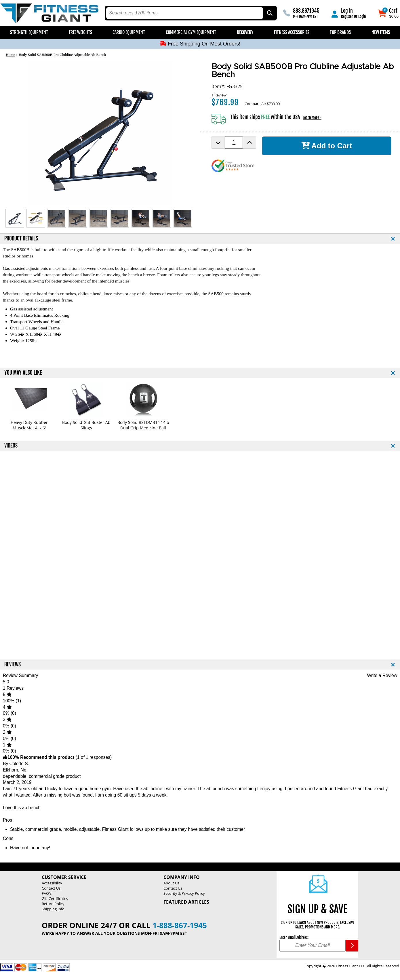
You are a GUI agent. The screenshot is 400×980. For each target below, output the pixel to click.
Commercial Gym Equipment (191, 32)
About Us (171, 883)
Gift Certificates (55, 899)
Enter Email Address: (294, 937)
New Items (381, 32)
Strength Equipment (29, 32)
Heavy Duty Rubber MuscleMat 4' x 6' (29, 425)
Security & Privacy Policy (184, 893)
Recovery (245, 32)
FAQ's (47, 893)
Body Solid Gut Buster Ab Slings (86, 425)
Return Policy (53, 904)
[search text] (185, 13)
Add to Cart (327, 146)
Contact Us (51, 888)
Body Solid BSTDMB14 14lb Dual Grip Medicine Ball (143, 425)
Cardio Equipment (129, 32)
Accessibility (52, 883)
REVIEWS (13, 665)
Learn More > (312, 117)
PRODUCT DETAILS (21, 239)
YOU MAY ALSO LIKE (23, 373)
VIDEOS (11, 446)
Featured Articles (186, 902)
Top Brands (340, 32)
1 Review (219, 95)
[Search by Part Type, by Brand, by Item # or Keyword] (269, 13)
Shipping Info (53, 909)
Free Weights (80, 32)
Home (10, 55)
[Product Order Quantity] (234, 143)
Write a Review (382, 675)
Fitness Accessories (292, 32)
